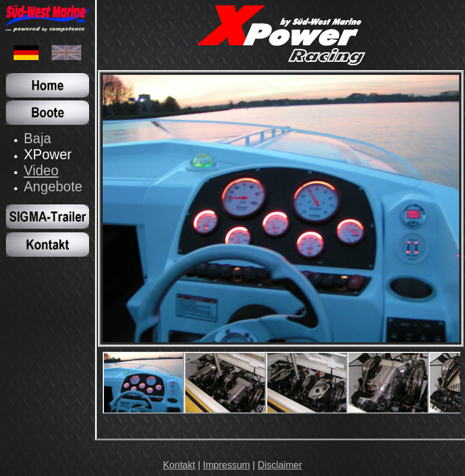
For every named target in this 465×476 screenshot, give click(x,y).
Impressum (227, 465)
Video (41, 171)
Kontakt (179, 465)
